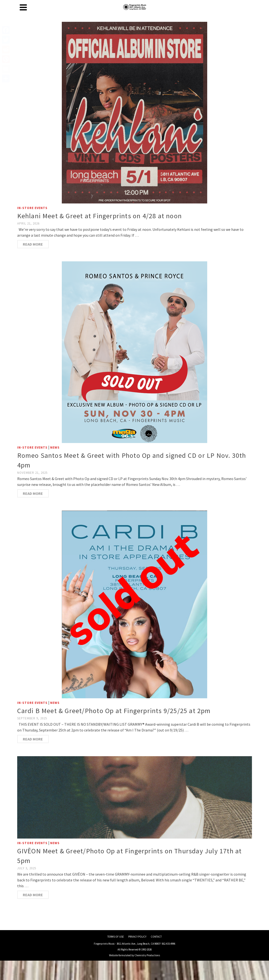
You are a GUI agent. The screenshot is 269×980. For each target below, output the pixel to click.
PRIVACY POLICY (137, 937)
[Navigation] (23, 7)
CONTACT (156, 937)
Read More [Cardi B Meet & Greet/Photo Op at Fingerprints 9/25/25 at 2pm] (33, 739)
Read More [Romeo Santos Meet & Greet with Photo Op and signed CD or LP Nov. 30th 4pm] (33, 493)
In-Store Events (32, 208)
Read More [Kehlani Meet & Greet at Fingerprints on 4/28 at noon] (33, 244)
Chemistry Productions (147, 955)
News (55, 447)
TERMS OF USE (116, 937)
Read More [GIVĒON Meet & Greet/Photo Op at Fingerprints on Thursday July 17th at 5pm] (33, 895)
